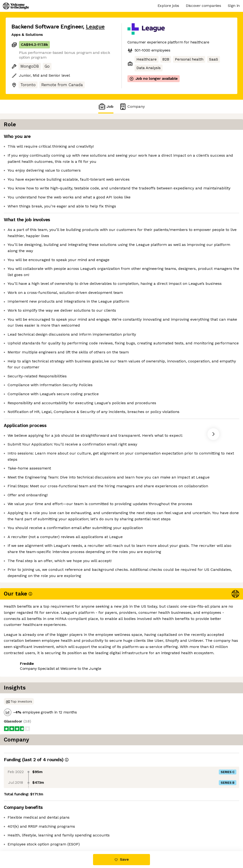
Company (132, 106)
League (95, 27)
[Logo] (16, 6)
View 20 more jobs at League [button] (72, 831)
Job (106, 106)
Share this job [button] (24, 831)
